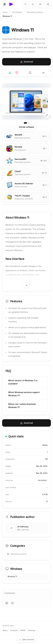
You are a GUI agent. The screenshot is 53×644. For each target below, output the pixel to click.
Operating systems (35, 12)
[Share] (43, 73)
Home (5, 12)
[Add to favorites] (30, 73)
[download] (26, 62)
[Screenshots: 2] (29, 123)
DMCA (23, 630)
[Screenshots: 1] (25, 123)
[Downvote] (17, 73)
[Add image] (7, 603)
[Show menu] (5, 4)
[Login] (48, 4)
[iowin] (11, 4)
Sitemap (32, 630)
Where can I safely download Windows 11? (22, 406)
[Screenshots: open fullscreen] (26, 101)
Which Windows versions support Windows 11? (24, 394)
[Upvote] (10, 73)
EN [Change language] (40, 4)
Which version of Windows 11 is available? (23, 382)
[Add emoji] (12, 603)
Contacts (14, 630)
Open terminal (27, 639)
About (5, 630)
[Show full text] (27, 285)
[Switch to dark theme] (33, 4)
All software (17, 12)
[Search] (25, 4)
